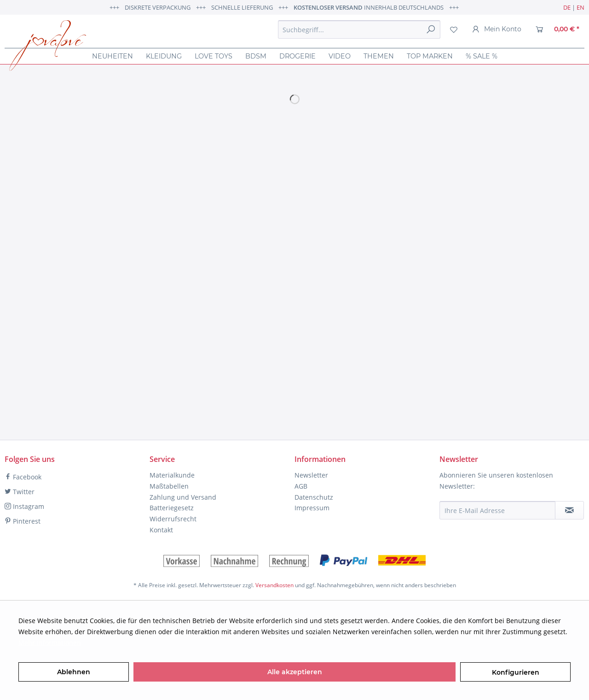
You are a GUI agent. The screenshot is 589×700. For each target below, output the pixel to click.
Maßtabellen (169, 486)
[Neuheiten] (113, 56)
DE (567, 7)
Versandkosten (274, 585)
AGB (301, 486)
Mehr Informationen (50, 643)
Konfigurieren (516, 672)
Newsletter (311, 475)
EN (580, 7)
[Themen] (379, 56)
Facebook (23, 477)
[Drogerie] (297, 56)
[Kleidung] (164, 56)
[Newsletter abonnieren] (569, 510)
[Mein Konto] (497, 29)
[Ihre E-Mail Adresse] (497, 510)
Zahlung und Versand (183, 497)
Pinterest (23, 521)
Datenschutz (314, 497)
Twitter (20, 492)
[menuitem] (359, 29)
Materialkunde (172, 475)
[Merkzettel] (454, 29)
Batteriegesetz (172, 508)
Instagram (24, 506)
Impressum (312, 508)
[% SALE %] (482, 56)
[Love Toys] (214, 56)
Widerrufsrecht (173, 519)
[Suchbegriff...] (359, 29)
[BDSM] (256, 56)
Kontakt (161, 530)
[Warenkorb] (557, 29)
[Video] (340, 56)
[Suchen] (431, 29)
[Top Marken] (430, 56)
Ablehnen (74, 672)
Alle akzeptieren (295, 672)
